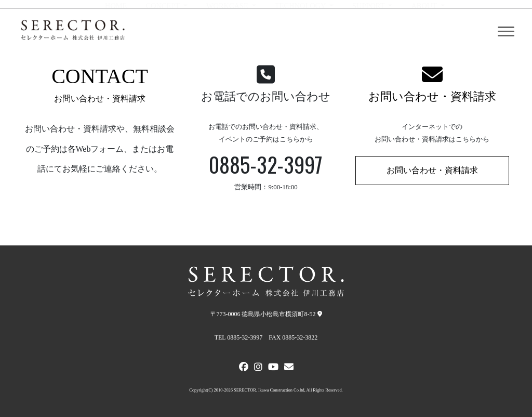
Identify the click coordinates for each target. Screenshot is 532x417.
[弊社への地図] (320, 314)
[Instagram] (258, 368)
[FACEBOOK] (244, 368)
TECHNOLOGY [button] (301, 32)
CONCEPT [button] (163, 32)
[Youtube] (273, 368)
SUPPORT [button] (369, 32)
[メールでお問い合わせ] (289, 368)
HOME (116, 32)
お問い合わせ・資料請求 (432, 96)
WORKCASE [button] (228, 32)
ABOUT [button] (425, 32)
